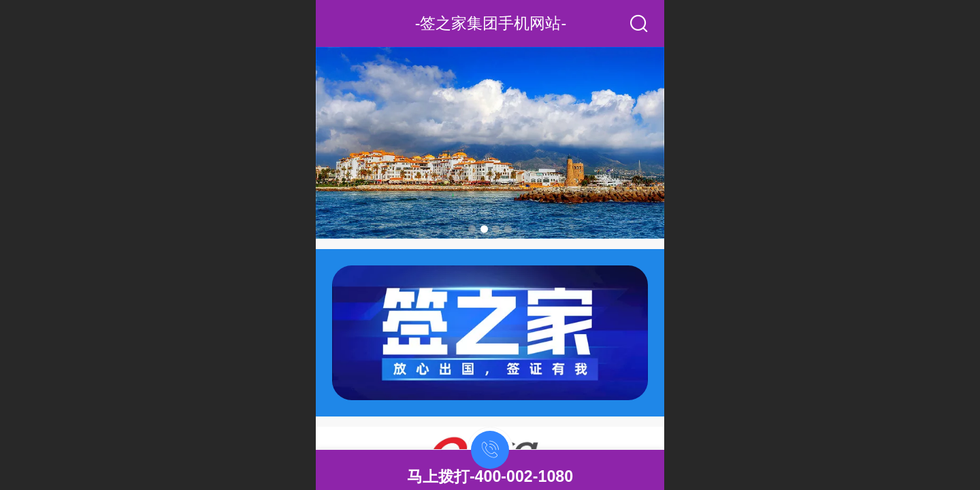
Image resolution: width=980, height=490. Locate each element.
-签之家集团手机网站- (491, 23)
